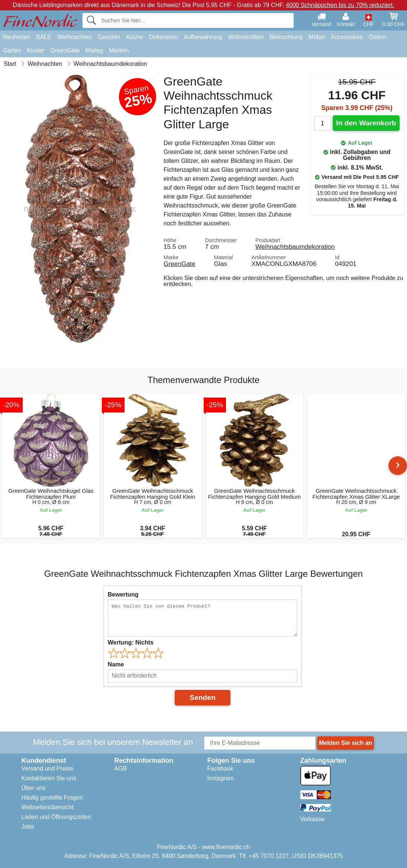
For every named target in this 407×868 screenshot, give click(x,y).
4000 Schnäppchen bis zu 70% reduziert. (340, 5)
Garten (12, 50)
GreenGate (65, 50)
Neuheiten (17, 37)
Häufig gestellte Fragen (52, 798)
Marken (119, 50)
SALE (44, 37)
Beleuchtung (286, 37)
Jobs (28, 827)
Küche (134, 37)
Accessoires (347, 37)
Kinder (36, 50)
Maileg (94, 50)
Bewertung (123, 594)
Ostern (378, 37)
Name (116, 664)
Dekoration (163, 37)
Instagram (221, 778)
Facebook (220, 769)
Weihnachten (75, 37)
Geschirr (109, 37)
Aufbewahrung (203, 37)
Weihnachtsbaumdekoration (295, 247)
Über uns (34, 788)
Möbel (317, 37)
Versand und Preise (48, 769)
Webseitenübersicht (48, 807)
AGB (121, 769)
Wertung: (131, 642)
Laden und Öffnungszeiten (56, 817)
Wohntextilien (246, 37)
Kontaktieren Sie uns (49, 778)
